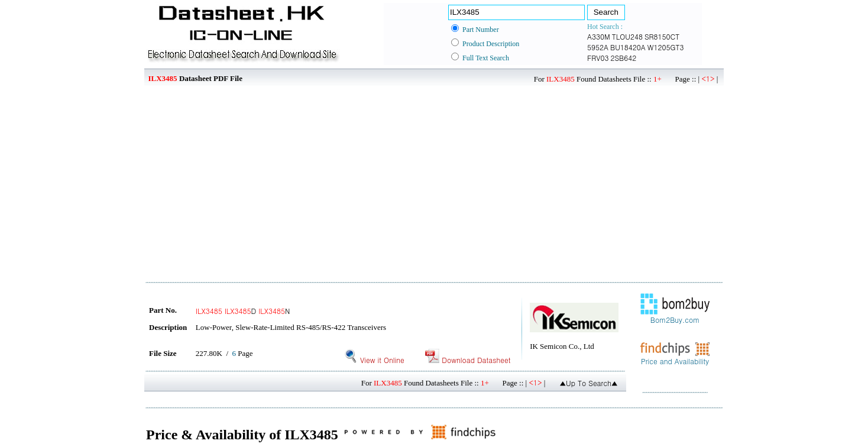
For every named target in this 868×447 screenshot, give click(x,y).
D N (243, 311)
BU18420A (628, 47)
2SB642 (623, 58)
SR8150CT (662, 36)
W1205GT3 (666, 47)
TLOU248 (627, 36)
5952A (598, 47)
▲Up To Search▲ (589, 383)
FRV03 (598, 58)
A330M (599, 36)
